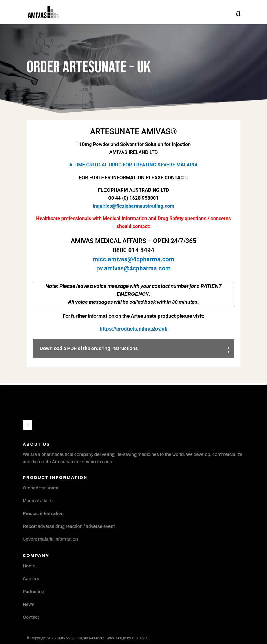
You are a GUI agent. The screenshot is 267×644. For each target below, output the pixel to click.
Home (29, 566)
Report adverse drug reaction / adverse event (69, 526)
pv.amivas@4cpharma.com (134, 268)
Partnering (33, 592)
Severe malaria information (50, 539)
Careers (31, 579)
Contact (31, 617)
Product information (43, 513)
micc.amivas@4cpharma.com (133, 259)
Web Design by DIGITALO (127, 638)
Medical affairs (38, 501)
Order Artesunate (40, 488)
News (28, 604)
